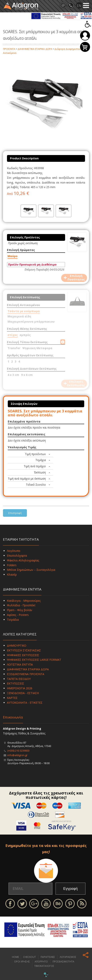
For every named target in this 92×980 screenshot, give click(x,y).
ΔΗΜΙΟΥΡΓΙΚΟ (17, 646)
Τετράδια (13, 620)
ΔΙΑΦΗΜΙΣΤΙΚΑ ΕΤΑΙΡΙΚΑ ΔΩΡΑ (35, 49)
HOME (15, 957)
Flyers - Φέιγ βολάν (20, 610)
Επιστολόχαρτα (17, 556)
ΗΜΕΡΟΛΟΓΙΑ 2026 (20, 688)
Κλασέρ (12, 574)
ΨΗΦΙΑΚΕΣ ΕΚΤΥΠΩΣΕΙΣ (23, 655)
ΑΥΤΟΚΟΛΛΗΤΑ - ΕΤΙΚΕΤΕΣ (25, 703)
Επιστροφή (15, 513)
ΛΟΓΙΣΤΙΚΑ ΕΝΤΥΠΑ (20, 664)
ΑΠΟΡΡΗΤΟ (41, 962)
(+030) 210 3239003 (18, 751)
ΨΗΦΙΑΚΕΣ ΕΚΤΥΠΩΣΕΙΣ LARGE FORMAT (34, 660)
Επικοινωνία (13, 717)
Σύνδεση (85, 36)
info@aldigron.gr (17, 755)
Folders (12, 565)
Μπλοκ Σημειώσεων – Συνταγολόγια (31, 570)
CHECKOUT (29, 957)
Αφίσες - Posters (18, 615)
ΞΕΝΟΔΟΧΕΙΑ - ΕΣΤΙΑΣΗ (23, 693)
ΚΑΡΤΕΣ (12, 698)
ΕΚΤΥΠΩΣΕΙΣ (16, 683)
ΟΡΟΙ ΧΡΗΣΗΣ (22, 962)
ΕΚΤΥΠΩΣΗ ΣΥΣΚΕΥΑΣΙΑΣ (24, 650)
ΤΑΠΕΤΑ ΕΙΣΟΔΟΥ (19, 679)
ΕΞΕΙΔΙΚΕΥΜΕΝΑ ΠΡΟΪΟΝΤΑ (26, 674)
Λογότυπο (14, 551)
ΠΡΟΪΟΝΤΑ (9, 49)
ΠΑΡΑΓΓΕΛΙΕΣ (48, 957)
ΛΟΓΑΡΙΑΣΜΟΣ (68, 957)
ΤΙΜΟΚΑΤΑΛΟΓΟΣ (44, 966)
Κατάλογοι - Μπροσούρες (24, 601)
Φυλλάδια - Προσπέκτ (21, 605)
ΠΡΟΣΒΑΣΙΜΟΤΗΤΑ (63, 962)
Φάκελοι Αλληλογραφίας (23, 560)
